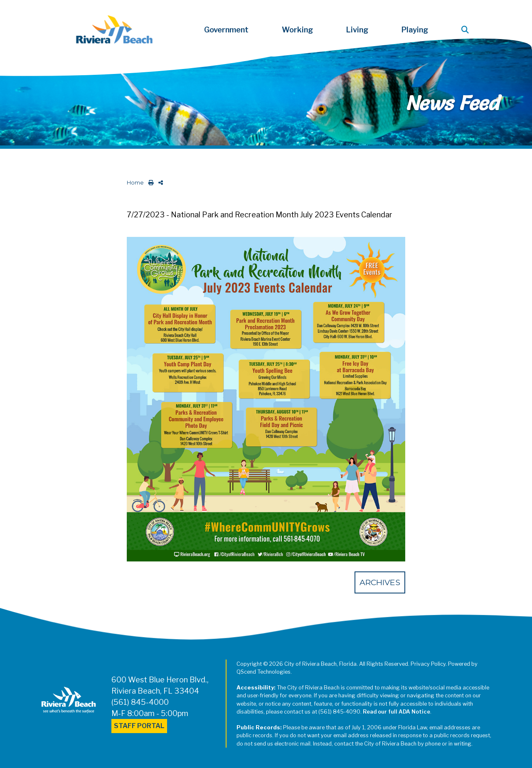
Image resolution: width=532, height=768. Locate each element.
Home (135, 183)
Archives (380, 582)
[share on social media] (159, 183)
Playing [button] (415, 30)
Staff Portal (139, 726)
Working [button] (297, 30)
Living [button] (357, 30)
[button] (467, 30)
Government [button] (226, 30)
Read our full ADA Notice (397, 712)
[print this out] (149, 183)
